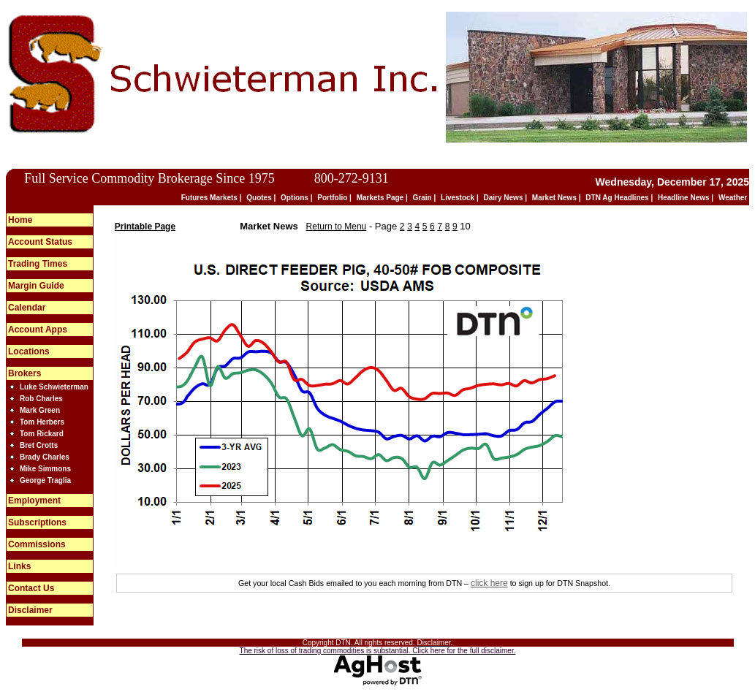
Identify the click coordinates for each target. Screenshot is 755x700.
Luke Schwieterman (54, 387)
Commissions (37, 544)
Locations (29, 351)
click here (489, 583)
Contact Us (31, 588)
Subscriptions (37, 522)
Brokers (24, 373)
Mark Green (40, 410)
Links (19, 566)
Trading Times (38, 264)
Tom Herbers (42, 422)
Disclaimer (30, 610)
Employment (34, 501)
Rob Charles (41, 399)
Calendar (27, 308)
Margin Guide (36, 286)
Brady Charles (45, 457)
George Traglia (45, 480)
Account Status (40, 242)
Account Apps (38, 330)
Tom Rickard (42, 434)
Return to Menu (337, 227)
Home (20, 220)
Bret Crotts (39, 445)
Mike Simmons (45, 469)
